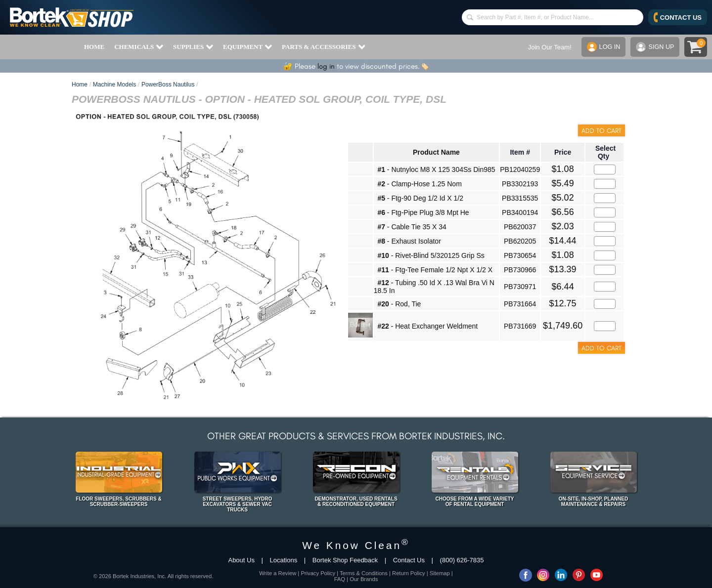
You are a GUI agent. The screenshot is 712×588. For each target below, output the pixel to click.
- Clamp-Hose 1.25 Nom (419, 184)
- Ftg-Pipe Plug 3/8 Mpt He (423, 212)
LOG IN (602, 47)
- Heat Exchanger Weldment (427, 326)
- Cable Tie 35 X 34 (412, 227)
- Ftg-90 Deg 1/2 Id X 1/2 (420, 198)
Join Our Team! (548, 47)
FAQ (340, 579)
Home (80, 84)
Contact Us (409, 560)
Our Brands (364, 579)
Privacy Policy (318, 573)
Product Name (436, 152)
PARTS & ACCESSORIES (323, 47)
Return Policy (409, 573)
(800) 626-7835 (462, 560)
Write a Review (278, 573)
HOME (94, 47)
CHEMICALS (139, 47)
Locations (284, 560)
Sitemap (440, 573)
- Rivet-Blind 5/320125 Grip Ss (431, 255)
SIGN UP (655, 47)
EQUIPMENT (247, 47)
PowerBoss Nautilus (168, 84)
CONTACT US (678, 17)
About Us (241, 560)
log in (326, 66)
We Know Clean (356, 545)
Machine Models (114, 84)
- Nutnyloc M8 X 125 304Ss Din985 (436, 169)
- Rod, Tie (399, 304)
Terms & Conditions (364, 573)
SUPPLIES (193, 47)
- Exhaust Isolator (409, 241)
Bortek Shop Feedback (345, 560)
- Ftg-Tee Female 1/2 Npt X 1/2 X (435, 270)
